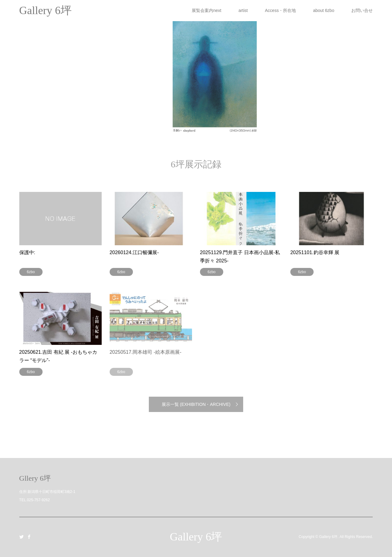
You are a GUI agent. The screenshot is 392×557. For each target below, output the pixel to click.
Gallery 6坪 (196, 537)
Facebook (29, 537)
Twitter (21, 537)
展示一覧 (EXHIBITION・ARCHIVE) (196, 404)
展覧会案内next (206, 10)
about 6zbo (324, 10)
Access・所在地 (280, 10)
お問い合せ (362, 10)
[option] (196, 68)
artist (243, 10)
